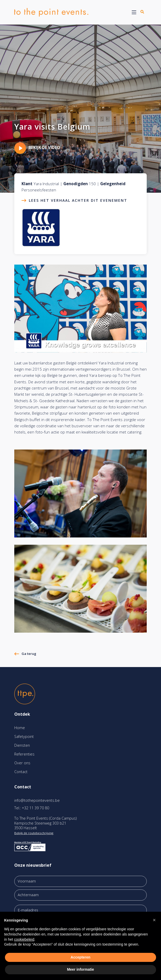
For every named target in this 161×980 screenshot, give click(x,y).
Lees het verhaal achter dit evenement (78, 200)
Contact (21, 772)
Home (20, 728)
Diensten (22, 745)
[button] (154, 920)
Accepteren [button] (81, 957)
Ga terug (29, 654)
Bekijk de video (37, 147)
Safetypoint (24, 736)
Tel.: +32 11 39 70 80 (32, 808)
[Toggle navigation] (134, 12)
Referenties (24, 754)
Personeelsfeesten (39, 190)
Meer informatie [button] (81, 969)
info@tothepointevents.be (37, 800)
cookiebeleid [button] (24, 939)
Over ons (22, 763)
